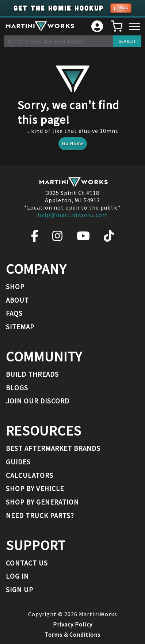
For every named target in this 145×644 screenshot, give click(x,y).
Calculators (30, 475)
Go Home (73, 144)
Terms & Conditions (72, 635)
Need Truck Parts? (40, 515)
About (17, 300)
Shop (15, 287)
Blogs (17, 388)
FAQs (14, 313)
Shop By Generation (42, 502)
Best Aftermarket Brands (53, 448)
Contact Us (27, 563)
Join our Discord (38, 401)
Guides (18, 462)
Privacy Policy (73, 624)
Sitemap (20, 327)
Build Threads (32, 374)
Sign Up (20, 590)
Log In (17, 576)
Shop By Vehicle (35, 488)
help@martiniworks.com (73, 215)
